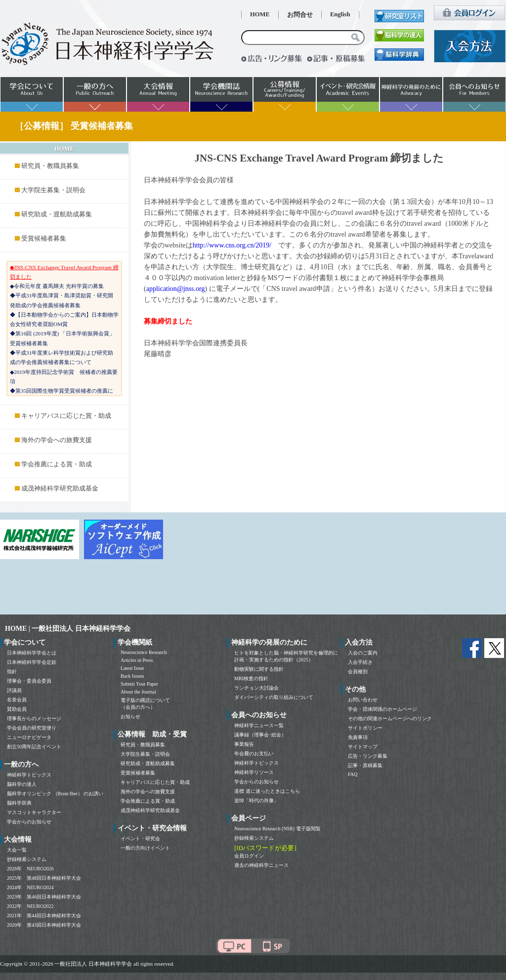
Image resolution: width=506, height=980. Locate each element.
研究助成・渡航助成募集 (57, 214)
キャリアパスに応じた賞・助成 (66, 416)
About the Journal (138, 692)
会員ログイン (249, 856)
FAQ (353, 774)
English (340, 14)
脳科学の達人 (22, 784)
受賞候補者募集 (44, 239)
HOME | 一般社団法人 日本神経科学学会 (68, 629)
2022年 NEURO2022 (30, 906)
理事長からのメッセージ (34, 718)
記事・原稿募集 (365, 765)
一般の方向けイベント (145, 848)
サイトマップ (363, 747)
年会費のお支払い (254, 754)
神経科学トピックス (29, 775)
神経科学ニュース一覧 (259, 725)
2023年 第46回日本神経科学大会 (44, 897)
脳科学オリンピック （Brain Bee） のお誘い (55, 794)
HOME (260, 14)
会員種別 (358, 672)
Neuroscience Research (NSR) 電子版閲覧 (277, 829)
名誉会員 (17, 700)
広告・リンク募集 (368, 756)
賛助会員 (17, 709)
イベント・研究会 (140, 838)
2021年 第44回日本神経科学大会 (44, 916)
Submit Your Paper (139, 684)
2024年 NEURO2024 (30, 887)
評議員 (14, 690)
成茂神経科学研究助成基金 (60, 489)
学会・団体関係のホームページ (382, 709)
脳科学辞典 (19, 803)
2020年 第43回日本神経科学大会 (44, 925)
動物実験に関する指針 (259, 669)
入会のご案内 (363, 653)
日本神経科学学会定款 (32, 662)
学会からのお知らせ (29, 822)
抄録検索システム (27, 859)
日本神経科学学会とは (32, 653)
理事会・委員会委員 (29, 681)
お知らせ (130, 716)
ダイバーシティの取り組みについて (274, 697)
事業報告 (244, 744)
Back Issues (132, 676)
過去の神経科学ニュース (261, 865)
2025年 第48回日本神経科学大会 (44, 878)
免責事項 (358, 737)
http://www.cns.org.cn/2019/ (232, 245)
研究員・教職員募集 (50, 166)
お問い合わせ (363, 700)
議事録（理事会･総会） (260, 735)
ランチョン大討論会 (256, 688)
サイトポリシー (365, 728)
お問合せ (300, 15)
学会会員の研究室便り (32, 728)
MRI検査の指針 (251, 678)
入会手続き (360, 662)
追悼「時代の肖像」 (256, 800)
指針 (12, 672)
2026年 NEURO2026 (30, 869)
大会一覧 (17, 850)
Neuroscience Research (144, 652)
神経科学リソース (254, 772)
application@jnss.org (176, 289)
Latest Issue (132, 668)
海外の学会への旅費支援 (57, 440)
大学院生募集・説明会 (53, 190)
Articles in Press (137, 660)
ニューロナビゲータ (29, 737)
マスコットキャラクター (34, 812)
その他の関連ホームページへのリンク (390, 718)
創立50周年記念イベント (34, 747)
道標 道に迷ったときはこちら (267, 791)
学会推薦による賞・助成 (57, 464)
